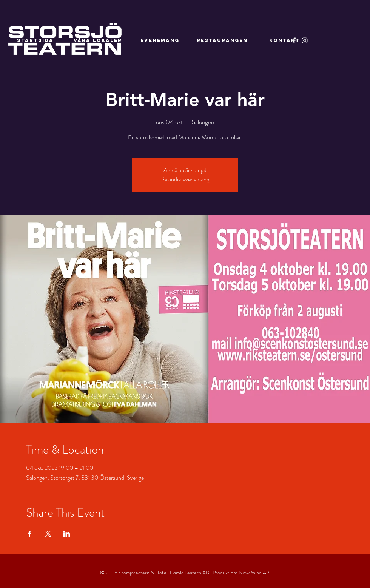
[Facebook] (294, 40)
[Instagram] (305, 40)
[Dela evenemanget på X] (48, 534)
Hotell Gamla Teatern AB (182, 573)
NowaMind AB (254, 573)
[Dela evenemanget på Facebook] (30, 534)
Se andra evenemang (185, 179)
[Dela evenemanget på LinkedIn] (67, 534)
